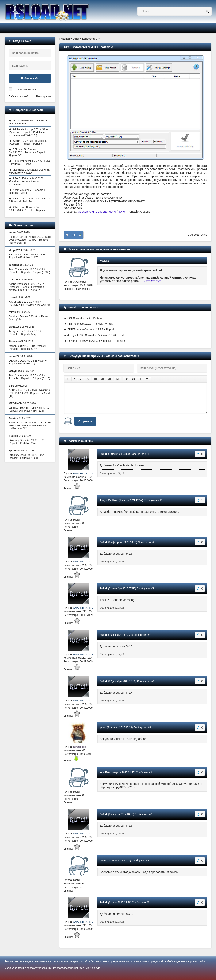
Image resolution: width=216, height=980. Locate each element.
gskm (103, 728)
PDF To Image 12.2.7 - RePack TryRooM (90, 324)
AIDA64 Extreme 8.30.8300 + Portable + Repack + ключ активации (27, 181)
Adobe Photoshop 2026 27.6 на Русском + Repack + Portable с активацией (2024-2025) (29, 132)
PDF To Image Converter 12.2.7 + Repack (91, 330)
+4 (74, 235)
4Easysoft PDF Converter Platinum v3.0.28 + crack (96, 335)
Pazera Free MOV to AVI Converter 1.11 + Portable (96, 341)
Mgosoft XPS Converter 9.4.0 (97, 212)
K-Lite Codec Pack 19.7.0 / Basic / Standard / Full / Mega (29, 200)
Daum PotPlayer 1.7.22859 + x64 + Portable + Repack (30, 163)
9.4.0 (122, 212)
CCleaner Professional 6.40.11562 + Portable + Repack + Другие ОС (28, 152)
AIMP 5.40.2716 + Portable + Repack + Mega (27, 191)
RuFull (103, 454)
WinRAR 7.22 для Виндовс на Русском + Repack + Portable (28, 142)
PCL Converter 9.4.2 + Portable (85, 318)
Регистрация (44, 96)
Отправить (85, 421)
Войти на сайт (30, 78)
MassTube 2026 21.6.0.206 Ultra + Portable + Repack (29, 171)
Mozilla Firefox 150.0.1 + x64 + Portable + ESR (28, 122)
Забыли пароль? (19, 96)
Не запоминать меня (26, 89)
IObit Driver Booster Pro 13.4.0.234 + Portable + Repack (27, 209)
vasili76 (104, 772)
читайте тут (152, 281)
